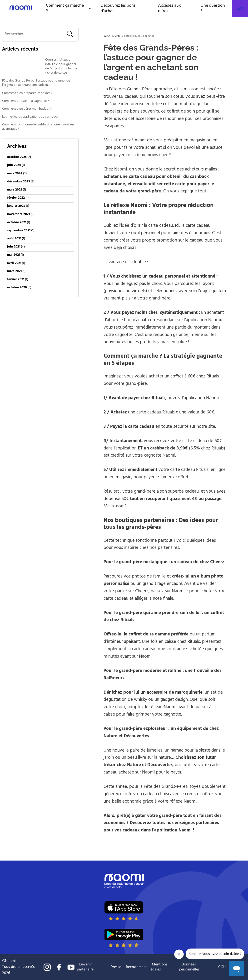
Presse (116, 967)
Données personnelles (189, 967)
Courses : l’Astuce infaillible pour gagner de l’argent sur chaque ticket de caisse (61, 66)
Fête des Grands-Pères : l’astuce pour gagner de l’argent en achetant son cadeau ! (36, 83)
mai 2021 (14, 255)
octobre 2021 (17, 222)
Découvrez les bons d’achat (118, 8)
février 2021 (16, 279)
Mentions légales (159, 967)
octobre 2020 (17, 287)
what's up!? (112, 36)
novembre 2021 (18, 214)
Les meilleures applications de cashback (30, 117)
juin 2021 (14, 247)
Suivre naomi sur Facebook (59, 967)
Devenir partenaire (85, 967)
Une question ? (213, 8)
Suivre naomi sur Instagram (47, 967)
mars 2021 (14, 271)
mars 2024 (15, 173)
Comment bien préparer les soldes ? (27, 93)
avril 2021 (14, 263)
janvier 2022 (16, 206)
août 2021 (14, 239)
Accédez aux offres (169, 8)
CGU (222, 967)
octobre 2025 (17, 157)
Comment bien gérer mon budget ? (27, 109)
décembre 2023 (19, 182)
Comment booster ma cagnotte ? (25, 101)
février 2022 (16, 198)
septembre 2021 (19, 230)
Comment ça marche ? (69, 8)
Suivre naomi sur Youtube (71, 967)
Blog (240, 8)
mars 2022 (15, 190)
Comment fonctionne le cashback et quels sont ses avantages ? (38, 127)
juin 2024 (14, 165)
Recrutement (136, 967)
